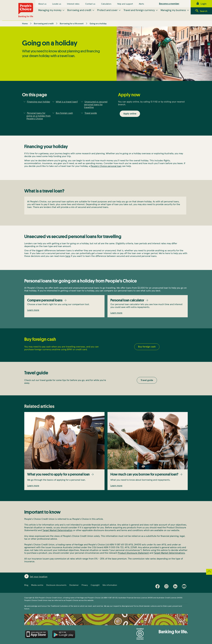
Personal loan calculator (127, 300)
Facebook (158, 587)
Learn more (33, 310)
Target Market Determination (57, 530)
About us (42, 4)
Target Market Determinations (169, 553)
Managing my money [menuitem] (50, 10)
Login (204, 4)
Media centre (37, 585)
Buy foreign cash (64, 113)
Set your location (39, 577)
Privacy (85, 585)
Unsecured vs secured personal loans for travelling (96, 105)
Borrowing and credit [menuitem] (79, 10)
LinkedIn (176, 587)
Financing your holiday (38, 102)
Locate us (57, 4)
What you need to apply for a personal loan (58, 474)
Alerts (141, 4)
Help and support (125, 4)
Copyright (95, 585)
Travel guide (91, 113)
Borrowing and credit (44, 24)
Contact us (90, 4)
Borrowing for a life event (72, 24)
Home (25, 24)
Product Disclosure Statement (133, 553)
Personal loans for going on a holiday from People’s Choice (38, 116)
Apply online (130, 114)
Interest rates (73, 4)
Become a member (169, 4)
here (68, 256)
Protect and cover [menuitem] (107, 10)
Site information (110, 585)
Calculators (106, 4)
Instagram (167, 587)
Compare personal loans (45, 300)
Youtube (185, 587)
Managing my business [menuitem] (173, 10)
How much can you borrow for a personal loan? (144, 474)
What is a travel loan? (67, 102)
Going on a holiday (98, 24)
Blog (26, 585)
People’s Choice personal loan (106, 166)
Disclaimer (74, 585)
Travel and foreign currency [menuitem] (139, 10)
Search (204, 11)
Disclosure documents (56, 585)
